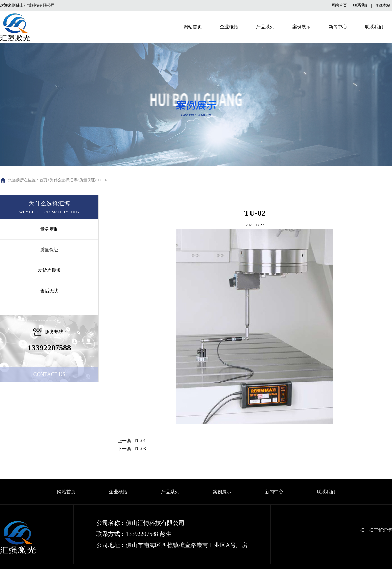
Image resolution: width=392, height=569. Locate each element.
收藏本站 (383, 5)
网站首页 (340, 5)
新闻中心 (338, 27)
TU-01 (140, 441)
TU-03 (140, 449)
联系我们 (361, 5)
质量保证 (87, 180)
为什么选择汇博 (63, 180)
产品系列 (265, 27)
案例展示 (302, 27)
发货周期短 (49, 270)
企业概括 (229, 27)
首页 (43, 180)
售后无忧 (49, 291)
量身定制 (49, 229)
